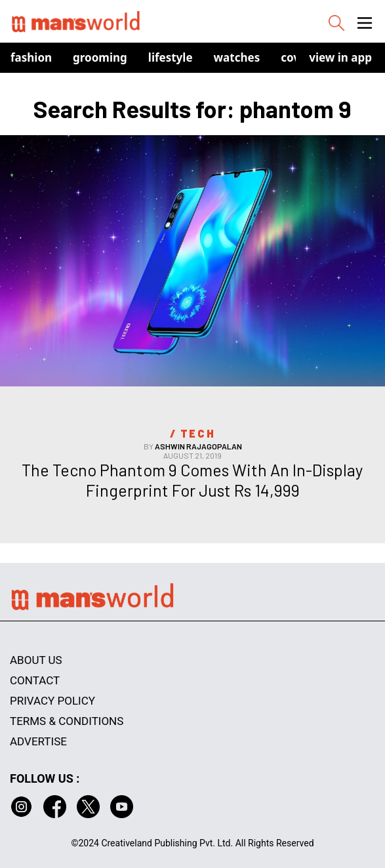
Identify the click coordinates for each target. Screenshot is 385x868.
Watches (237, 57)
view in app (340, 57)
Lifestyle (171, 57)
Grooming (100, 57)
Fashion (31, 57)
